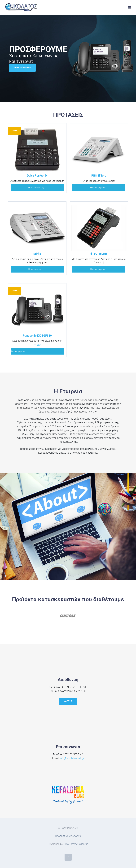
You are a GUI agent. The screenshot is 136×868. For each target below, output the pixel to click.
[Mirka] (37, 226)
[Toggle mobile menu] (129, 7)
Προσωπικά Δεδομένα (68, 836)
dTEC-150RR (99, 254)
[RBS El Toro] (99, 148)
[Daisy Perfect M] (37, 148)
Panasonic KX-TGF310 (37, 336)
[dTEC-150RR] (99, 226)
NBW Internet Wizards (76, 844)
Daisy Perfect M (37, 176)
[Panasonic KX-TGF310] (37, 308)
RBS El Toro (99, 176)
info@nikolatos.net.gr (72, 758)
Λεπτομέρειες (37, 188)
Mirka (37, 254)
